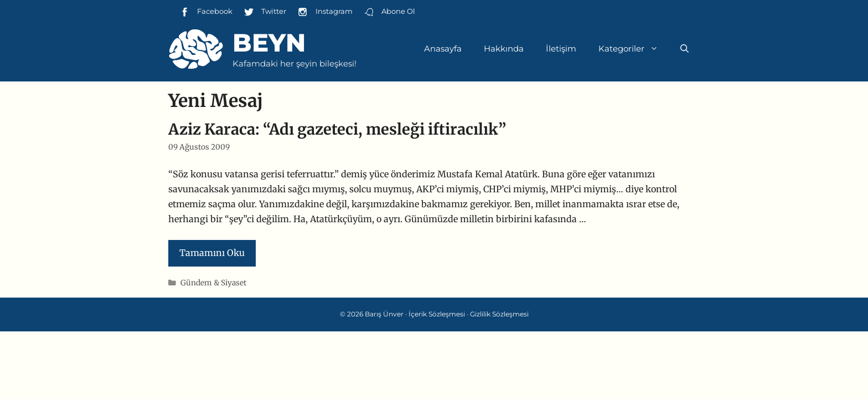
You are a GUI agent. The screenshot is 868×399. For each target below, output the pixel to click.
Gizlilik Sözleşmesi (499, 314)
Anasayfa (443, 48)
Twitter (265, 12)
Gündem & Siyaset (213, 283)
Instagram (325, 12)
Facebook (206, 12)
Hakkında (504, 48)
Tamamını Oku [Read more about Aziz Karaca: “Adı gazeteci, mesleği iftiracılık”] (212, 253)
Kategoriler (634, 49)
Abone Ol (389, 12)
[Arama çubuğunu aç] (684, 49)
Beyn (269, 42)
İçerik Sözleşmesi (437, 314)
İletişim (561, 48)
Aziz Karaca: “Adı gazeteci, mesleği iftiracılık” (337, 129)
